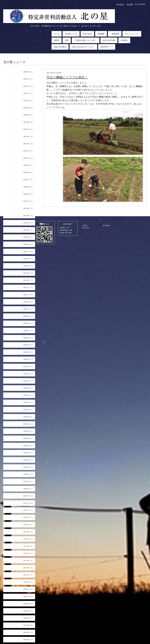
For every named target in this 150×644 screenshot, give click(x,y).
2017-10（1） (28, 517)
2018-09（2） (28, 438)
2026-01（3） (28, 79)
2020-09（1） (28, 316)
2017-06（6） (28, 546)
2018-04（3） (28, 474)
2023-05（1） (28, 223)
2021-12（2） (28, 287)
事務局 (57, 40)
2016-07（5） (28, 618)
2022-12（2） (28, 251)
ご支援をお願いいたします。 (86, 40)
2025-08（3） (28, 115)
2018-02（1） (28, 489)
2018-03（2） (28, 481)
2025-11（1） (28, 93)
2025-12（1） (28, 86)
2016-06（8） (28, 625)
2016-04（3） (28, 640)
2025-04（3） (28, 136)
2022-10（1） (28, 259)
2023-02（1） (28, 244)
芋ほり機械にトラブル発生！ (67, 77)
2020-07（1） (28, 330)
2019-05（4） (28, 410)
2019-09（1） (28, 381)
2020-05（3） (28, 345)
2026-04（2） (28, 72)
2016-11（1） (28, 589)
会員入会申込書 (109, 40)
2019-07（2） (28, 395)
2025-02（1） (28, 151)
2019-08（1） (28, 388)
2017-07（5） (28, 539)
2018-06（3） (28, 460)
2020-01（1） (28, 359)
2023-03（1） (28, 237)
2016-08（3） (28, 611)
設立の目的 (87, 34)
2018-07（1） (28, 453)
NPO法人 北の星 (95, 225)
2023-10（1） (28, 201)
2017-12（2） (28, 503)
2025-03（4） (28, 144)
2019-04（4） (28, 417)
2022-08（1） (28, 273)
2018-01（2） (28, 496)
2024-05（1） (28, 187)
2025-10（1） (28, 100)
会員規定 (124, 40)
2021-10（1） (28, 302)
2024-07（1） (28, 180)
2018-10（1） (28, 431)
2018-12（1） (28, 424)
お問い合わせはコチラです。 (83, 47)
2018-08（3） (28, 445)
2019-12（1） (28, 366)
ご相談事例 (115, 34)
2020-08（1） (28, 323)
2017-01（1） (28, 575)
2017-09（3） (28, 525)
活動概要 (101, 34)
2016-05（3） (28, 632)
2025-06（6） (28, 122)
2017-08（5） (28, 532)
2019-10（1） (28, 374)
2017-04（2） (28, 560)
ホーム (57, 34)
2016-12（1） (28, 582)
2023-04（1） (28, 230)
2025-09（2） (28, 108)
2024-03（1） (28, 194)
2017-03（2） (28, 568)
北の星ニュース (71, 34)
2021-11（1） (28, 295)
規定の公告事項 (60, 47)
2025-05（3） (28, 129)
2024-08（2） (28, 172)
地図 (67, 40)
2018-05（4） (28, 467)
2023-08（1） (28, 208)
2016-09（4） (28, 604)
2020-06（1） (28, 338)
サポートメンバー (132, 34)
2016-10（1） (28, 596)
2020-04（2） (28, 352)
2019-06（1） (28, 402)
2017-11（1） (28, 510)
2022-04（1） (28, 280)
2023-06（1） (28, 215)
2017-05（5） (28, 553)
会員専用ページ (107, 47)
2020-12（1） (28, 309)
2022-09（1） (28, 266)
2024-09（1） (28, 165)
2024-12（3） (28, 158)
